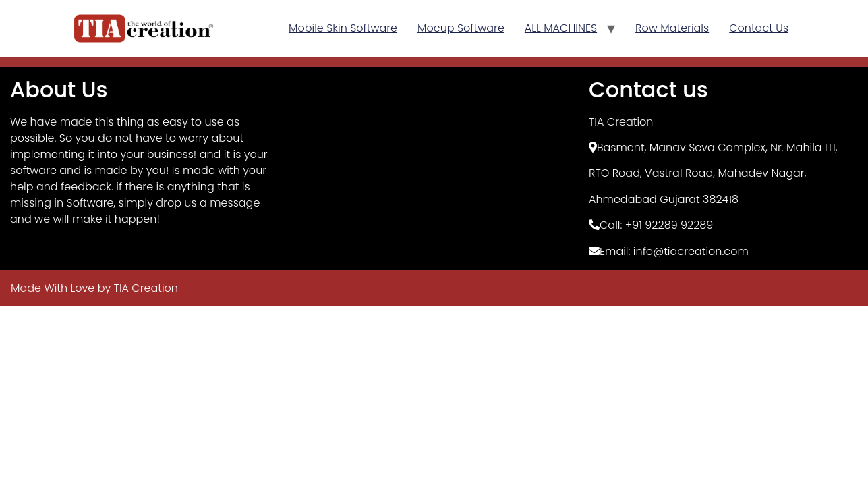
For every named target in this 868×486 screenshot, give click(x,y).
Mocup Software (461, 28)
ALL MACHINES (561, 28)
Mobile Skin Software (343, 28)
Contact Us (759, 28)
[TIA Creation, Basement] (434, 168)
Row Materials (672, 28)
